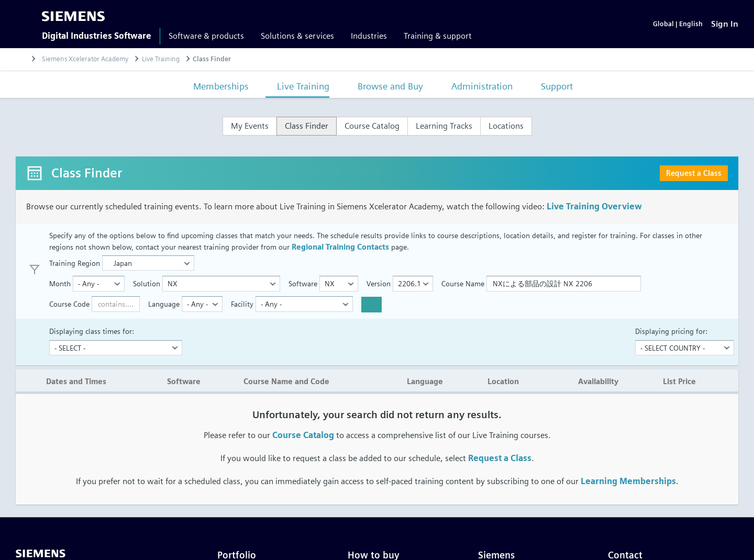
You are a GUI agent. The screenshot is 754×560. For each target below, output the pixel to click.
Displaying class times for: (92, 331)
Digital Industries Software (97, 36)
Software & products (206, 36)
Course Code (69, 304)
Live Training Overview (594, 206)
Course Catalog (303, 435)
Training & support (438, 36)
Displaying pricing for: (671, 331)
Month (60, 283)
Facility (242, 304)
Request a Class (694, 173)
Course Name (463, 283)
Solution (147, 283)
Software (303, 283)
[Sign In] (725, 24)
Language (164, 304)
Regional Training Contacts (340, 247)
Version (379, 283)
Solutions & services (297, 36)
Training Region (75, 263)
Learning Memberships (628, 481)
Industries (369, 36)
